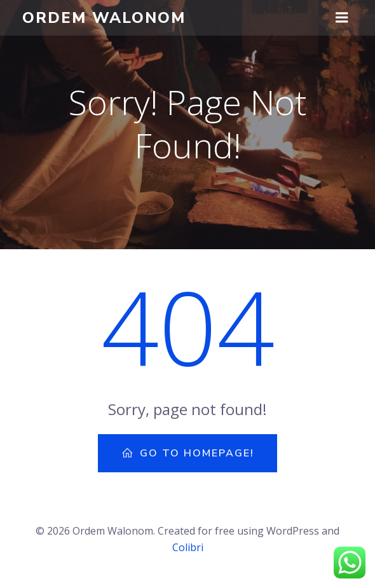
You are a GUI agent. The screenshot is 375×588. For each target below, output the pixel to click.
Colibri (188, 547)
